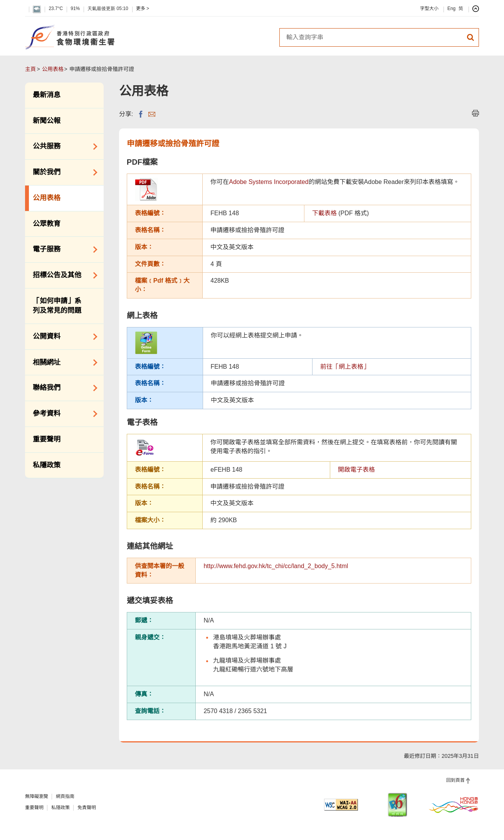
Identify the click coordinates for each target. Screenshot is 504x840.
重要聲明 (47, 439)
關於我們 (62, 172)
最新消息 (47, 95)
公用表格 (53, 69)
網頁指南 (65, 796)
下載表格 (324, 213)
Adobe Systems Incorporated (269, 182)
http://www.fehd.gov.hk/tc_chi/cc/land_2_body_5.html (276, 566)
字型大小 (429, 8)
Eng (451, 8)
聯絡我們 (62, 388)
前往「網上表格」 (345, 367)
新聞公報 (47, 121)
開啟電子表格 (356, 470)
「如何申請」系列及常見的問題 (57, 306)
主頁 (30, 69)
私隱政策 (47, 465)
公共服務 (62, 147)
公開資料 (62, 337)
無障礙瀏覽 (37, 796)
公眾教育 (47, 224)
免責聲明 (87, 808)
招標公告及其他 (62, 275)
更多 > (143, 8)
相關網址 (62, 363)
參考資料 (62, 414)
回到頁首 (455, 780)
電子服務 (62, 250)
